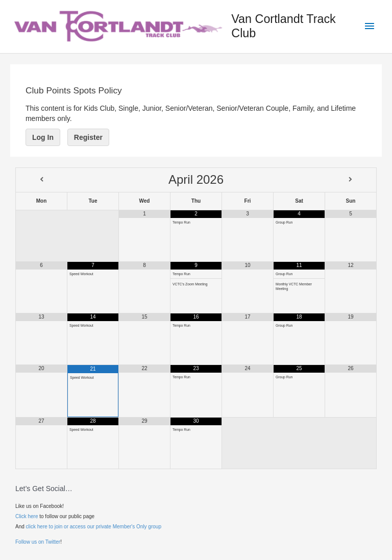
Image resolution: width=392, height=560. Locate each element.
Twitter (53, 542)
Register (88, 137)
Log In (43, 137)
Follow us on (30, 542)
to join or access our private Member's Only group (104, 527)
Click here (27, 516)
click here (37, 527)
